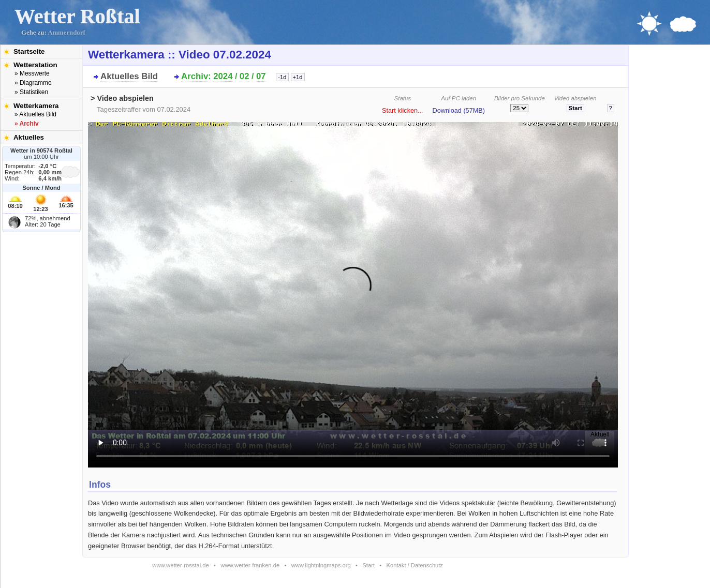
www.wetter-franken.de (250, 565)
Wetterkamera (36, 106)
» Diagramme (33, 83)
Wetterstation (35, 65)
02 (245, 76)
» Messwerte (32, 73)
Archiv (195, 76)
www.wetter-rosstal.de (180, 565)
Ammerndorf (66, 33)
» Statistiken (31, 92)
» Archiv (27, 124)
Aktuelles (29, 137)
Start (368, 565)
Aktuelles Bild (129, 76)
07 (261, 76)
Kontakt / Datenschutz (415, 565)
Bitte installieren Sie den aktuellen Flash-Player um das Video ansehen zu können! (353, 292)
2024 (223, 76)
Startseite (29, 51)
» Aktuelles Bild (35, 114)
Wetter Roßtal (77, 16)
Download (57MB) (459, 111)
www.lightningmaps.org (321, 565)
